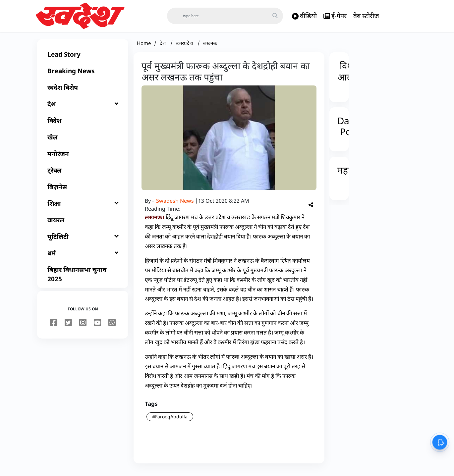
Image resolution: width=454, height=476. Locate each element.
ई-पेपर (335, 16)
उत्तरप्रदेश (185, 47)
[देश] (83, 108)
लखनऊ (210, 47)
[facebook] (54, 327)
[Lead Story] (83, 58)
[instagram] (83, 327)
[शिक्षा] (83, 207)
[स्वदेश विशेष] (83, 91)
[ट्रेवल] (83, 174)
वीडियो (304, 16)
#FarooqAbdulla (170, 421)
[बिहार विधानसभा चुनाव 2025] (83, 278)
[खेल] (83, 141)
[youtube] (97, 327)
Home (144, 47)
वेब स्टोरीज (366, 16)
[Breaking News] (83, 75)
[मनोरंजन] (83, 158)
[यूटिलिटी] (83, 240)
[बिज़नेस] (83, 191)
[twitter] (68, 327)
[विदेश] (83, 125)
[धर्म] (83, 257)
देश (163, 47)
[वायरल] (83, 224)
